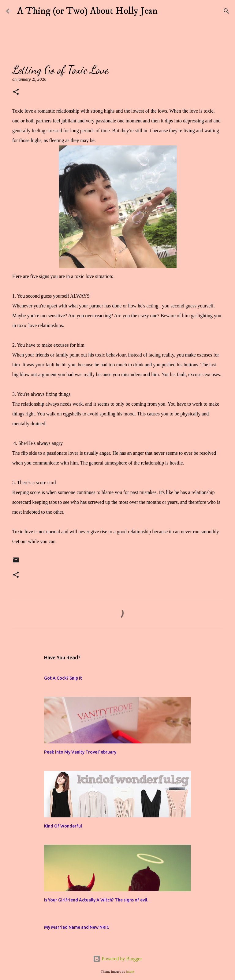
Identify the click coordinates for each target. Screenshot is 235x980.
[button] (16, 92)
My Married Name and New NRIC (77, 927)
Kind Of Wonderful (63, 826)
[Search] (166, 11)
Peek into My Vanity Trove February (80, 752)
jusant (130, 971)
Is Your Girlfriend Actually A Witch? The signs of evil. (96, 900)
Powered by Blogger (117, 959)
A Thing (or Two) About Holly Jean (87, 11)
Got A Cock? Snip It (63, 678)
